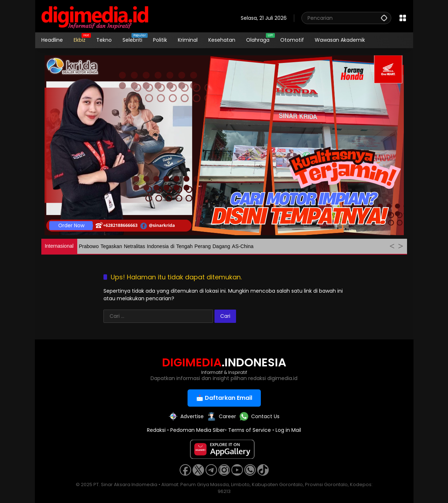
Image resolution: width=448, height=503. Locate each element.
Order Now (71, 225)
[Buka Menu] (403, 18)
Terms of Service (250, 430)
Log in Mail (288, 430)
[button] (384, 18)
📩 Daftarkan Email (224, 398)
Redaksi (156, 430)
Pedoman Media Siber (198, 430)
